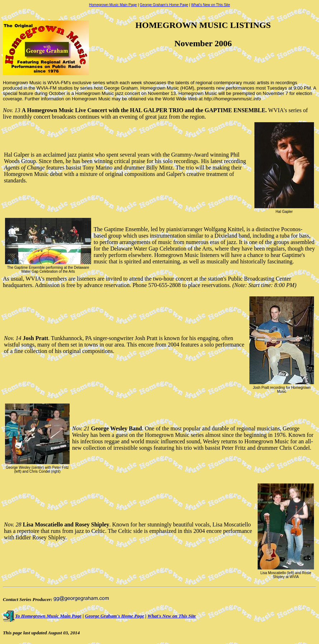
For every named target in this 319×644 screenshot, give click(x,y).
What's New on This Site (211, 5)
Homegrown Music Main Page (113, 5)
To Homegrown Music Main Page (42, 616)
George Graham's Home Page (164, 5)
